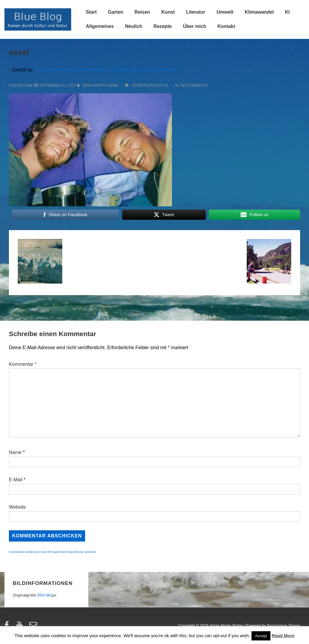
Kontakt (226, 26)
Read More (283, 636)
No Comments (194, 86)
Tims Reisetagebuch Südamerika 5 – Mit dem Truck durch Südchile (105, 70)
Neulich (134, 26)
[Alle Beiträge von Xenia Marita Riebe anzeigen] (98, 86)
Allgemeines (100, 26)
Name (15, 452)
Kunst (168, 12)
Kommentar (23, 364)
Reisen (142, 12)
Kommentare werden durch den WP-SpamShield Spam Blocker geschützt (52, 552)
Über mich (195, 26)
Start (91, 12)
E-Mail (16, 480)
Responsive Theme (283, 625)
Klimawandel (259, 12)
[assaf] (58, 86)
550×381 (45, 595)
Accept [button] (261, 636)
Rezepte (163, 26)
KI (287, 12)
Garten (116, 12)
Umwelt (225, 12)
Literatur (196, 12)
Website (17, 507)
